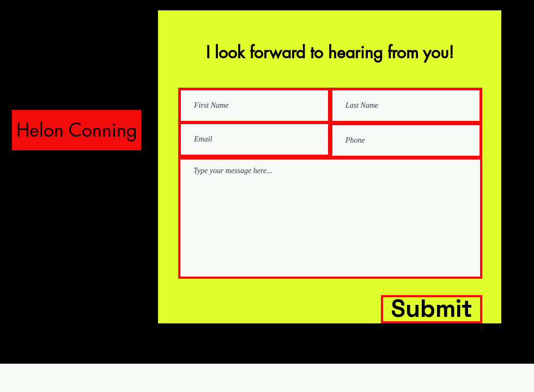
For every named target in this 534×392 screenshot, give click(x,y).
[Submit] (432, 309)
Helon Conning (77, 130)
